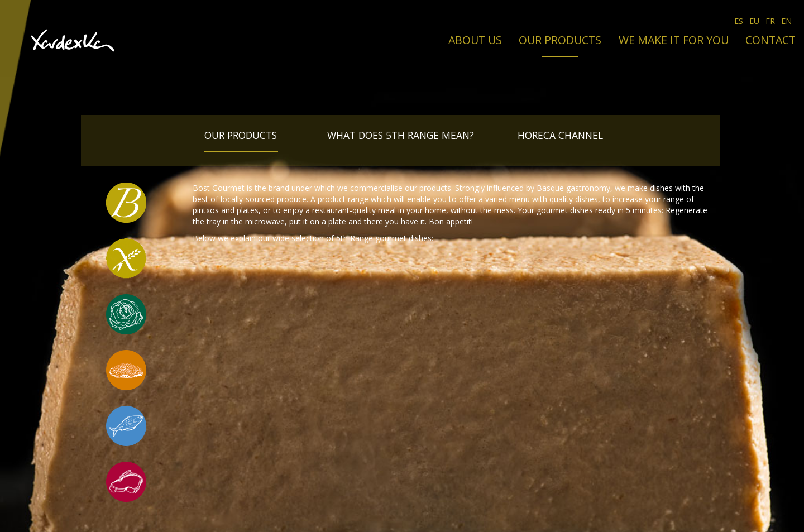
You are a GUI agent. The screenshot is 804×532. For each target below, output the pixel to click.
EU (754, 21)
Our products (560, 40)
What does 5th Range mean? (401, 135)
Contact (770, 40)
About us (475, 40)
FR (770, 21)
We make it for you (674, 40)
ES (739, 21)
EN (786, 21)
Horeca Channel (560, 135)
